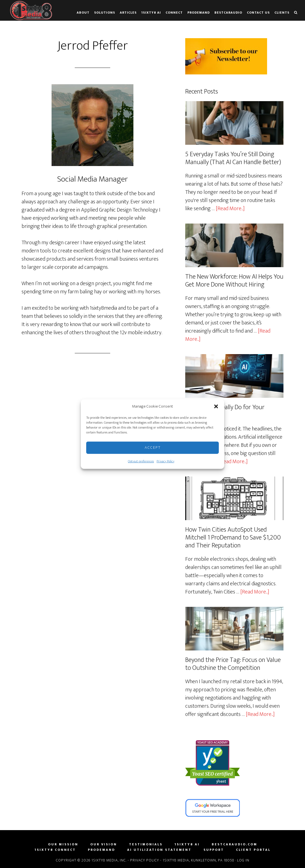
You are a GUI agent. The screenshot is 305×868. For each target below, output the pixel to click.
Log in (243, 860)
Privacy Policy (165, 461)
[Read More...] (230, 208)
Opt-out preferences (141, 461)
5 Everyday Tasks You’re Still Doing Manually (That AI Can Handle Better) (233, 158)
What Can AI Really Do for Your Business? (225, 411)
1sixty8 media (31, 10)
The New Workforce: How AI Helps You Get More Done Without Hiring (234, 280)
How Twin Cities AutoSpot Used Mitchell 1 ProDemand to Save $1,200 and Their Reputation (233, 537)
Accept (153, 447)
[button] (216, 406)
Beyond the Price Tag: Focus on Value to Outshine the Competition (233, 663)
